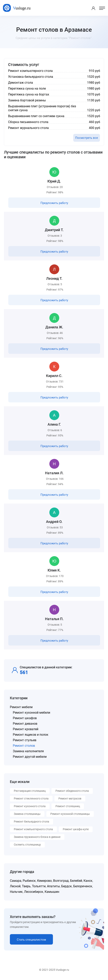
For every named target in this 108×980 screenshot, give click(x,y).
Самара (16, 881)
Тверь (26, 886)
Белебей (76, 881)
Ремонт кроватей (26, 729)
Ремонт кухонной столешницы (70, 814)
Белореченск (83, 886)
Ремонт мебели (21, 707)
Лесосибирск (34, 892)
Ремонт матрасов (70, 798)
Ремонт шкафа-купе (76, 829)
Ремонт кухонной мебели (31, 713)
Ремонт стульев (25, 740)
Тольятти (39, 886)
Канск (88, 881)
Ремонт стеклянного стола (31, 798)
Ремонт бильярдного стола (31, 822)
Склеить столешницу (27, 845)
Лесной (15, 886)
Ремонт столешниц (68, 806)
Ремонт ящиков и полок (31, 735)
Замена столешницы (27, 814)
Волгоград (61, 881)
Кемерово (44, 881)
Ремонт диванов (25, 724)
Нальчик (16, 892)
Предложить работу (54, 203)
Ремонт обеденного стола (72, 791)
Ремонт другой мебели (30, 757)
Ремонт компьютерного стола (33, 829)
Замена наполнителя (28, 751)
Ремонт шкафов (25, 718)
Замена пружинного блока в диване (37, 837)
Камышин (52, 892)
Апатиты (53, 886)
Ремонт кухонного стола (30, 806)
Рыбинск (29, 881)
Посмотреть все (87, 138)
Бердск (67, 886)
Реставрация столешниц (30, 791)
